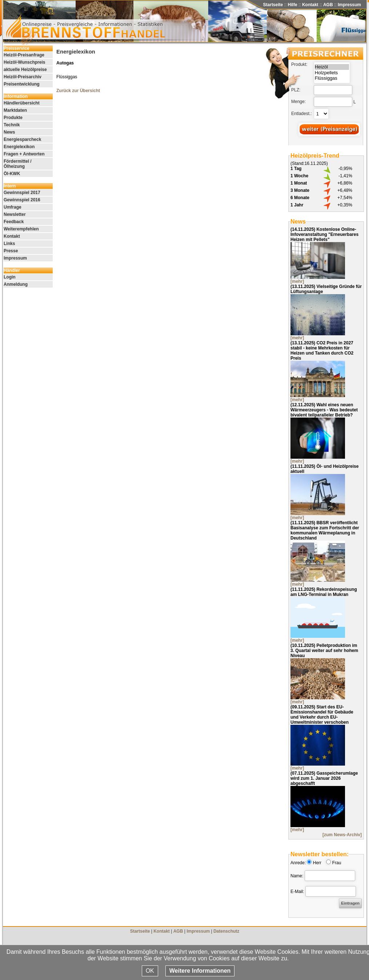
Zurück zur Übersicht (78, 91)
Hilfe (293, 5)
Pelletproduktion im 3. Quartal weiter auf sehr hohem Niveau (324, 651)
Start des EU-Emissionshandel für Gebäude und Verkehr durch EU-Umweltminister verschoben (322, 715)
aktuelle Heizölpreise (25, 70)
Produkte (13, 118)
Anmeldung (16, 284)
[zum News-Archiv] (342, 835)
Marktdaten (15, 110)
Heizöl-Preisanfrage (24, 55)
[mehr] (297, 281)
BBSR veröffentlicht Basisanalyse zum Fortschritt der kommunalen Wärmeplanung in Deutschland (325, 530)
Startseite (273, 5)
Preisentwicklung (22, 84)
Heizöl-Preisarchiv (23, 77)
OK (150, 971)
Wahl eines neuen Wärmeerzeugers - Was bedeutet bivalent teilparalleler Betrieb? (324, 410)
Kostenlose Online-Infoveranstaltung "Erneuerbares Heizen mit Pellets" (324, 234)
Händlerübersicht (22, 103)
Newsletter (15, 214)
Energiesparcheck (22, 139)
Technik (12, 125)
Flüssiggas (332, 78)
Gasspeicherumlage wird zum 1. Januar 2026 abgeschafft (324, 778)
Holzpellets (332, 73)
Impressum (349, 5)
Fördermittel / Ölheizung (18, 164)
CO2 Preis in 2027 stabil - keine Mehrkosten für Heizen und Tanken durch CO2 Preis (322, 351)
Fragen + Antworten (24, 154)
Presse (11, 251)
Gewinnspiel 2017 (22, 193)
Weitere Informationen (200, 971)
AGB (328, 5)
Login (10, 277)
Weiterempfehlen (21, 229)
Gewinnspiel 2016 (22, 200)
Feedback (14, 222)
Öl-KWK (12, 174)
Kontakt (310, 5)
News (9, 132)
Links (9, 244)
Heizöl (332, 67)
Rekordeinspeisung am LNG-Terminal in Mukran (324, 592)
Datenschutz (226, 931)
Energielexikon (19, 147)
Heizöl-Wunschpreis (24, 62)
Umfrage (13, 207)
